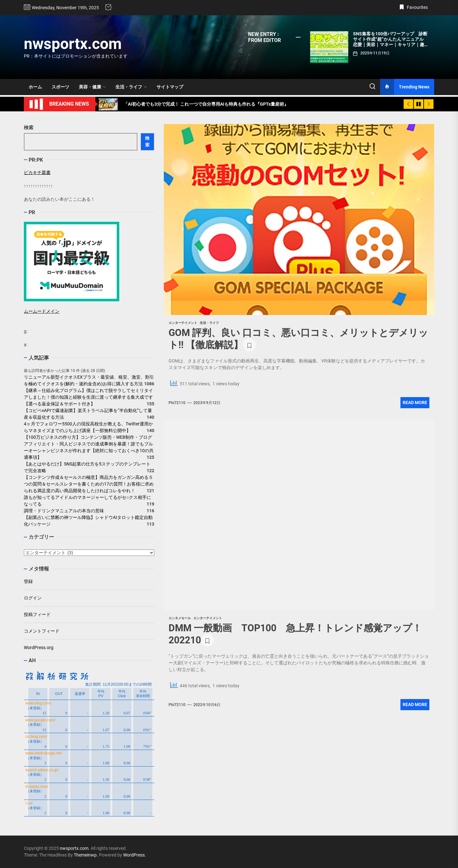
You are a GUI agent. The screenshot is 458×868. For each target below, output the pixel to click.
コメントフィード (42, 631)
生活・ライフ (131, 87)
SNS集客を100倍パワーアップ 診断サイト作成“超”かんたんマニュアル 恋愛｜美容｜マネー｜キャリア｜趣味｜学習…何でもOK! (391, 42)
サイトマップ (170, 87)
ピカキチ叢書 (37, 172)
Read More (415, 402)
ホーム (35, 87)
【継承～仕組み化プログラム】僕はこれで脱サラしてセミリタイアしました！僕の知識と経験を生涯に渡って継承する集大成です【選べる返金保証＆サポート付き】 (88, 397)
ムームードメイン (42, 311)
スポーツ (60, 87)
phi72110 (177, 403)
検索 (29, 128)
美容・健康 (92, 87)
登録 (28, 581)
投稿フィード (37, 614)
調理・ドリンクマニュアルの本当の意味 (64, 511)
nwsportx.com (73, 44)
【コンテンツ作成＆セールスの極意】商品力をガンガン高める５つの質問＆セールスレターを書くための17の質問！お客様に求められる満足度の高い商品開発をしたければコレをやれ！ (89, 484)
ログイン (33, 598)
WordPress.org (39, 647)
